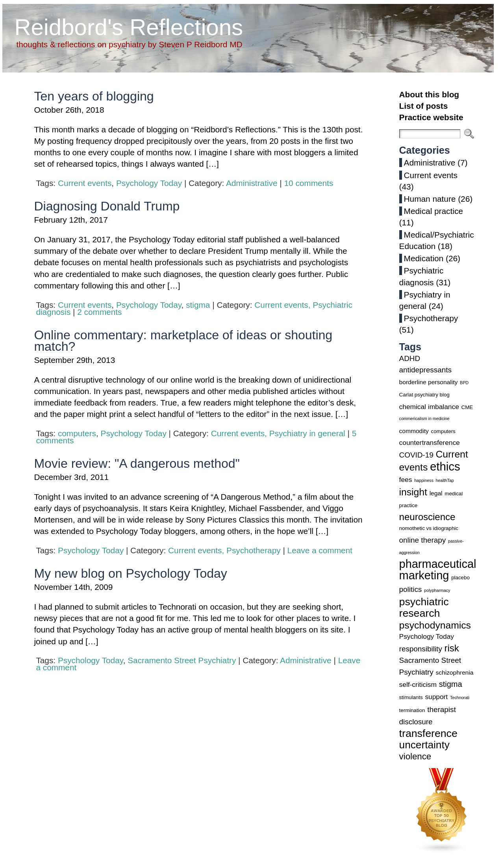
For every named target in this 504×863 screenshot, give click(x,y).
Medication (424, 258)
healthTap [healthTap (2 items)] (445, 480)
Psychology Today (149, 183)
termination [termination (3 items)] (412, 710)
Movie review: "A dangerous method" (137, 463)
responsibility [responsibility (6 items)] (421, 649)
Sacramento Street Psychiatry (182, 660)
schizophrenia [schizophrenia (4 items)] (454, 672)
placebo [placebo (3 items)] (460, 578)
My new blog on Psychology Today (130, 573)
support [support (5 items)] (436, 697)
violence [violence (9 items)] (415, 756)
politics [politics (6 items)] (411, 589)
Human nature (430, 199)
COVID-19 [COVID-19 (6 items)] (416, 455)
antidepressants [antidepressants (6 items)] (425, 370)
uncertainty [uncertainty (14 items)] (424, 745)
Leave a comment (320, 550)
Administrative (252, 183)
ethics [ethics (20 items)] (445, 466)
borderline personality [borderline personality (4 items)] (429, 382)
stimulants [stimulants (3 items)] (411, 697)
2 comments (99, 312)
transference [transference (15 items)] (428, 733)
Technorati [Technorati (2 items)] (460, 697)
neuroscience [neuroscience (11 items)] (427, 517)
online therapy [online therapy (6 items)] (423, 540)
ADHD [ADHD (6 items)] (410, 358)
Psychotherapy (254, 550)
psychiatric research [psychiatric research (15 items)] (424, 607)
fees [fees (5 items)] (406, 480)
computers (77, 433)
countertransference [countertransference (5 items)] (430, 443)
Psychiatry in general (307, 433)
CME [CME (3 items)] (467, 407)
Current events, (283, 305)
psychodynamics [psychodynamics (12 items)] (435, 625)
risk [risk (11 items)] (451, 648)
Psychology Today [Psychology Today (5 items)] (427, 636)
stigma (198, 305)
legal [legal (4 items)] (436, 493)
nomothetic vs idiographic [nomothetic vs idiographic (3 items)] (429, 528)
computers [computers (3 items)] (443, 431)
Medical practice (434, 211)
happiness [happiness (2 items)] (424, 480)
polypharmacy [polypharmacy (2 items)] (437, 590)
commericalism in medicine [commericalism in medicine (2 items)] (424, 418)
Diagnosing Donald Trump (107, 206)
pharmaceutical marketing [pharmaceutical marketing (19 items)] (438, 570)
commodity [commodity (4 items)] (414, 431)
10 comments (309, 183)
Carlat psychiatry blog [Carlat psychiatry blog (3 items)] (424, 395)
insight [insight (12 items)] (413, 492)
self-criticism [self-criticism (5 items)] (418, 684)
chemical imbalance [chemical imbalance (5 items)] (429, 407)
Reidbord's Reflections (129, 27)
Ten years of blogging (94, 96)
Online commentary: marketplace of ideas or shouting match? (183, 341)
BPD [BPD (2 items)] (464, 383)
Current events (85, 183)
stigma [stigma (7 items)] (451, 684)
